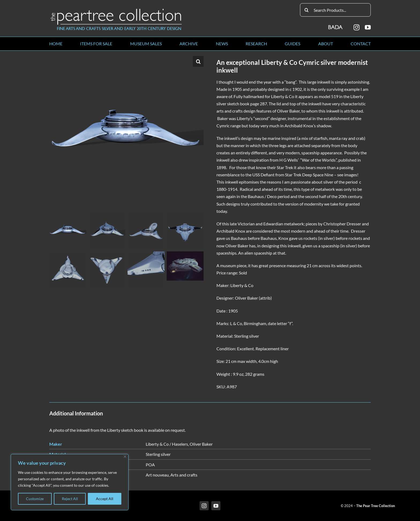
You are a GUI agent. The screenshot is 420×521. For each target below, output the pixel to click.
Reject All (70, 499)
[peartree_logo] (116, 10)
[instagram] (357, 27)
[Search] (307, 10)
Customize (35, 499)
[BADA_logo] (336, 25)
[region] (70, 482)
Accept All (105, 499)
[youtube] (368, 27)
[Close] (125, 457)
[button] (198, 61)
